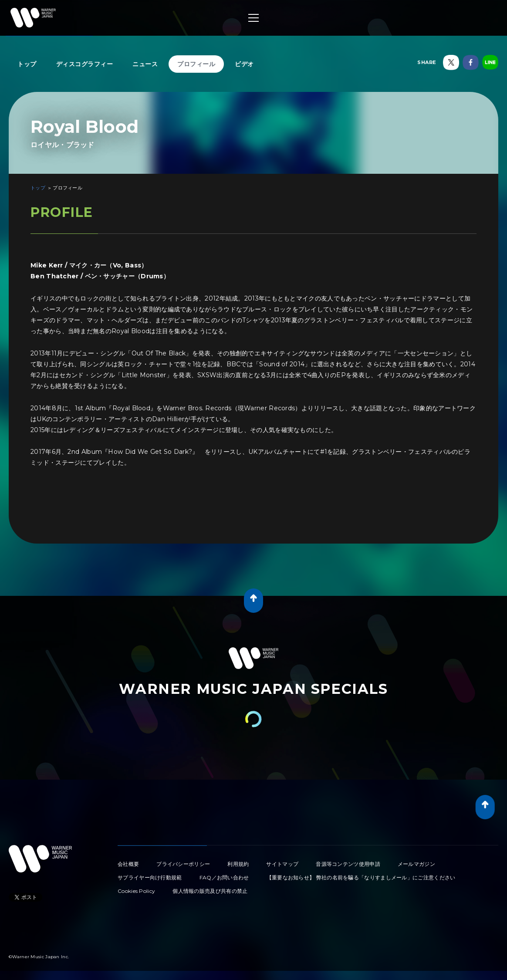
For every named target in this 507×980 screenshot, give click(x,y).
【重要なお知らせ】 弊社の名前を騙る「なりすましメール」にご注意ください (361, 877)
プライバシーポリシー (183, 864)
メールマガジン (416, 864)
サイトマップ (282, 864)
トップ (27, 64)
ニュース (145, 64)
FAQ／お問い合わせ (224, 877)
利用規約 (238, 864)
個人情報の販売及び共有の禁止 (210, 891)
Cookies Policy (136, 891)
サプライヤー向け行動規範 (150, 877)
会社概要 (128, 864)
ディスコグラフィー (85, 64)
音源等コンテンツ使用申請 (348, 864)
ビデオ (244, 64)
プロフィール (196, 64)
